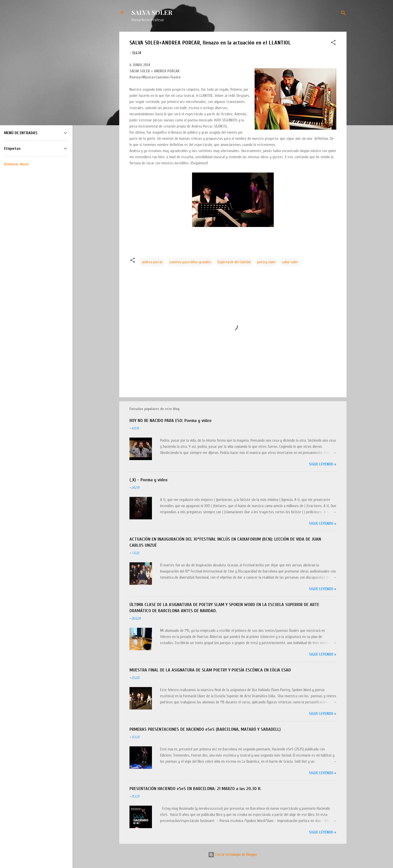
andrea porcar (152, 262)
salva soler (290, 262)
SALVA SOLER (152, 12)
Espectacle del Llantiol (234, 262)
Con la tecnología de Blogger (233, 855)
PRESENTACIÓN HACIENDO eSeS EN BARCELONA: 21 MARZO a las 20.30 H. (195, 789)
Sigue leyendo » (323, 464)
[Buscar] (343, 14)
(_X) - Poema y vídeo (148, 480)
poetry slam (266, 262)
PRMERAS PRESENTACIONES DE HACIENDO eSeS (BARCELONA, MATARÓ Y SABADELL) (205, 729)
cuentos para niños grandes (190, 262)
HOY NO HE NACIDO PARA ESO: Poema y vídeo (170, 421)
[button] (333, 43)
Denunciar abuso (16, 164)
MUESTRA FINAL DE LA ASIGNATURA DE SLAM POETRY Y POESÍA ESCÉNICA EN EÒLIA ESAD (210, 670)
